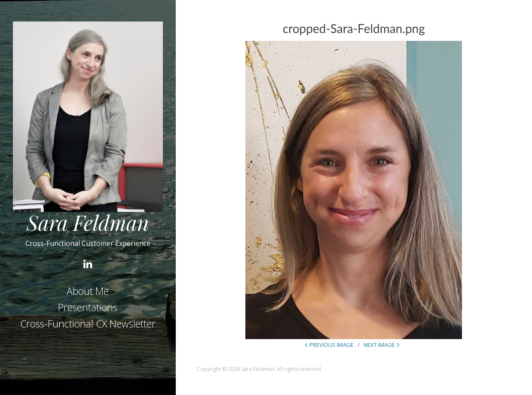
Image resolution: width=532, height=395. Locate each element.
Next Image (379, 345)
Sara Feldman (88, 222)
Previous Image (332, 345)
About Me (88, 291)
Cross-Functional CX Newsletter (88, 324)
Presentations (88, 307)
